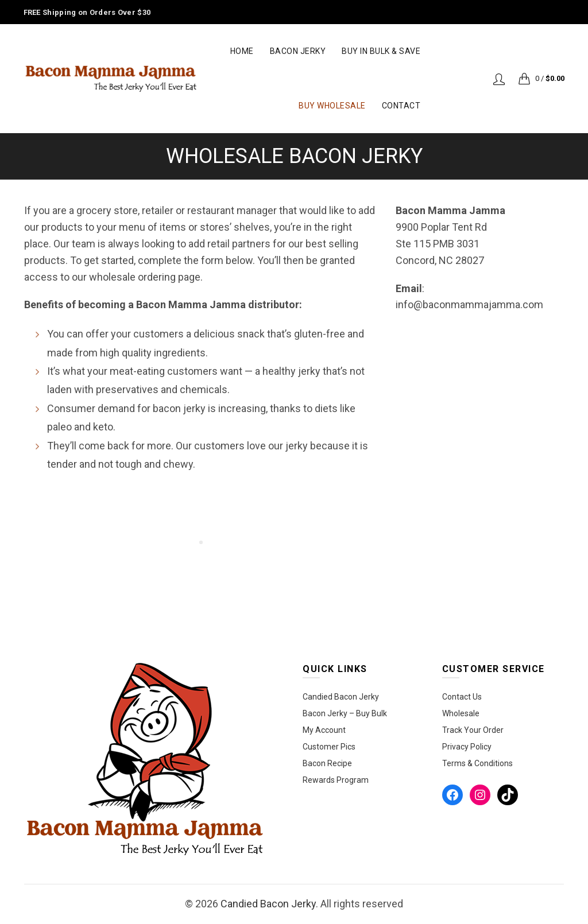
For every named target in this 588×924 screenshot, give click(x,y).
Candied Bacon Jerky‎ (268, 904)
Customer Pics (329, 747)
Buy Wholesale (332, 106)
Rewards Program (336, 780)
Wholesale (461, 713)
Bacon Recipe (327, 763)
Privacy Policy (467, 747)
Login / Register (499, 79)
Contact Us (462, 697)
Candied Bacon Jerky (341, 697)
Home (242, 51)
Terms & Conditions (477, 763)
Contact (401, 106)
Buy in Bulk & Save (381, 51)
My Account (324, 730)
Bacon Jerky (298, 51)
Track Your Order (473, 730)
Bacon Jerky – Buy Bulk (345, 713)
